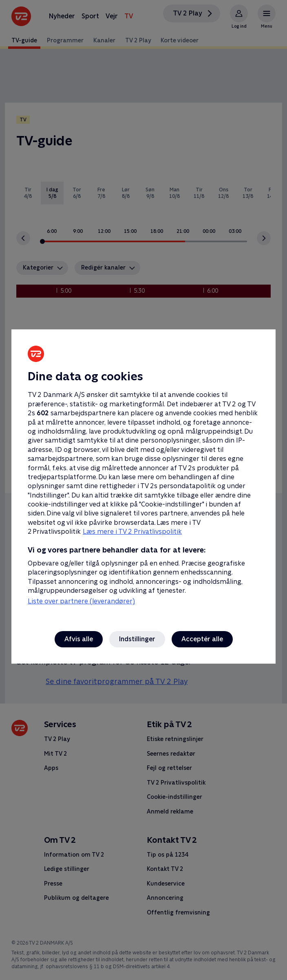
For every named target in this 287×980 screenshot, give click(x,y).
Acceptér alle (202, 639)
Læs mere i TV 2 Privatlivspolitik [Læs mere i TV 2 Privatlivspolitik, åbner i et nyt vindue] (132, 532)
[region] (143, 490)
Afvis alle (79, 639)
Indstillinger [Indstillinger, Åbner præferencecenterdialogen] (137, 639)
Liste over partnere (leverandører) (81, 601)
